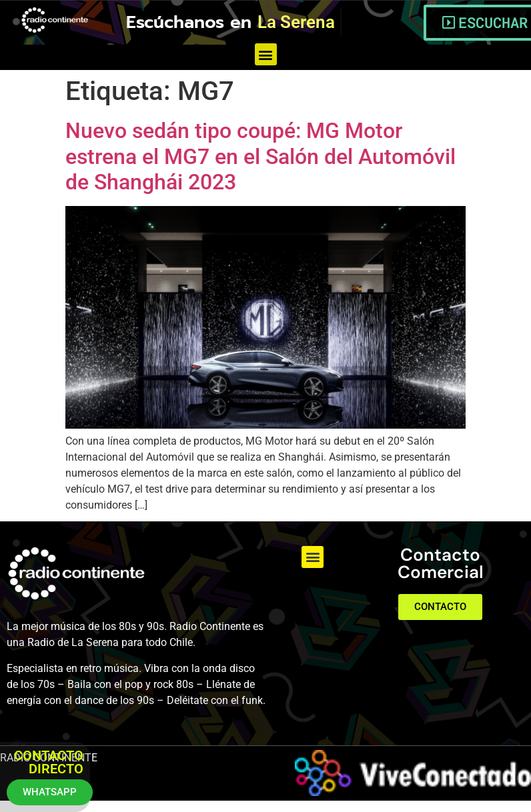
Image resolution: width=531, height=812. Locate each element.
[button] (266, 54)
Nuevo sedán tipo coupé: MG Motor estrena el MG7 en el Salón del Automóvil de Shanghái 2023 (260, 156)
